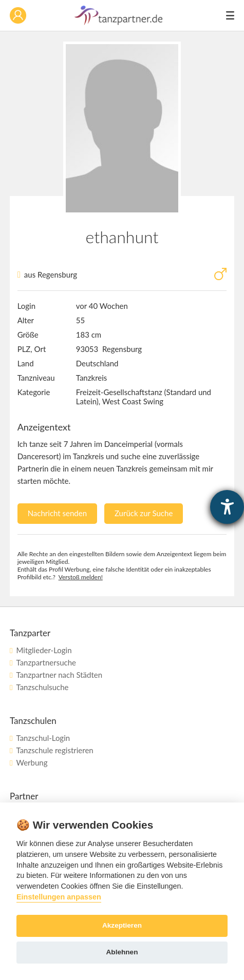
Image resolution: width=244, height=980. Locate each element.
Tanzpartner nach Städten (59, 675)
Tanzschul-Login (43, 738)
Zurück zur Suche (144, 513)
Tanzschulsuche (42, 687)
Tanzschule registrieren (54, 750)
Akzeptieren (122, 925)
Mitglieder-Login (44, 650)
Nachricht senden (57, 513)
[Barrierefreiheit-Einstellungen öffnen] (227, 507)
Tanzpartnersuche (46, 662)
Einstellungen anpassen (59, 897)
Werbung (32, 762)
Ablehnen (122, 952)
